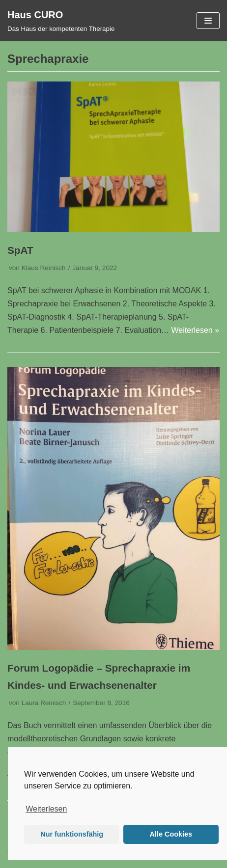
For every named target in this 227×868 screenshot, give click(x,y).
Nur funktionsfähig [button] (72, 834)
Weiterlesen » (196, 330)
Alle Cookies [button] (171, 834)
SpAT (20, 250)
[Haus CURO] (61, 21)
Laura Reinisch (44, 703)
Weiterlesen (46, 809)
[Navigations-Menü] (208, 21)
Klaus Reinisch (44, 268)
